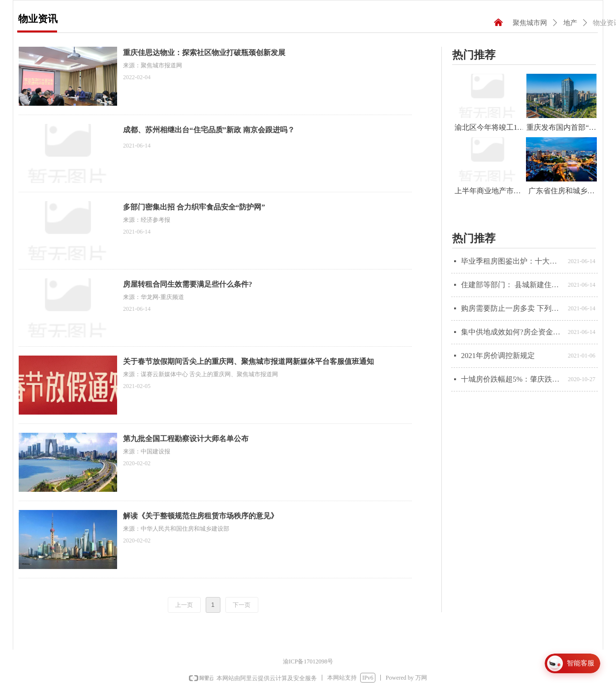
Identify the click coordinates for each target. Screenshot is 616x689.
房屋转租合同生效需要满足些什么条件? (188, 284)
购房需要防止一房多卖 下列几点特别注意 (512, 308)
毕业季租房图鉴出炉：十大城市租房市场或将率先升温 (512, 261)
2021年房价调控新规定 (498, 356)
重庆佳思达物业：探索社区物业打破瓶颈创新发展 (204, 53)
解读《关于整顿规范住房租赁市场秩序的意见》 (200, 516)
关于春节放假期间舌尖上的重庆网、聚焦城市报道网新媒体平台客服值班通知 (248, 361)
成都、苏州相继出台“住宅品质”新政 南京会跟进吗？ (209, 130)
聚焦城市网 (530, 23)
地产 (570, 23)
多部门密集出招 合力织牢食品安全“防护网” (194, 207)
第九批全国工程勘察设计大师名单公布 (186, 439)
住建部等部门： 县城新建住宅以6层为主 (512, 285)
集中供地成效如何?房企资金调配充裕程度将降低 (512, 332)
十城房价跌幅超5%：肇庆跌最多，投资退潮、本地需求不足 (512, 379)
